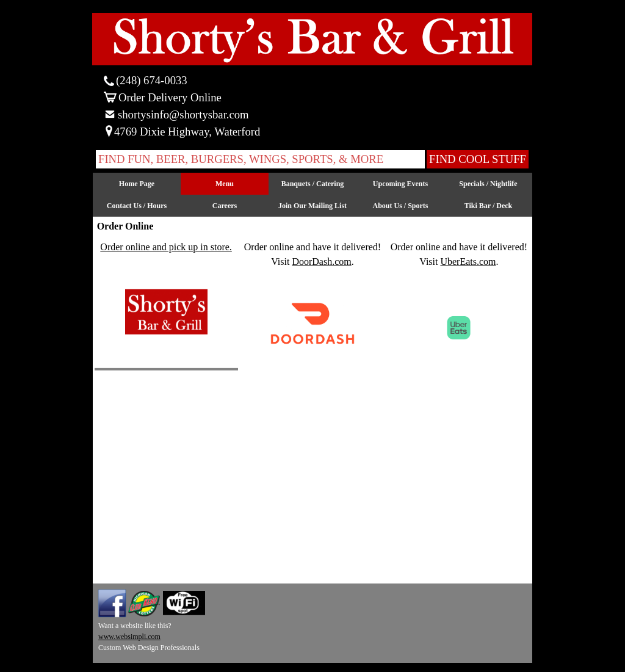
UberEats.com (468, 262)
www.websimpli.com (129, 637)
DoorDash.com (321, 262)
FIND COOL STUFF (478, 159)
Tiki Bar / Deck (489, 206)
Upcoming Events (400, 184)
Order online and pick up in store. (166, 247)
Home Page (137, 184)
